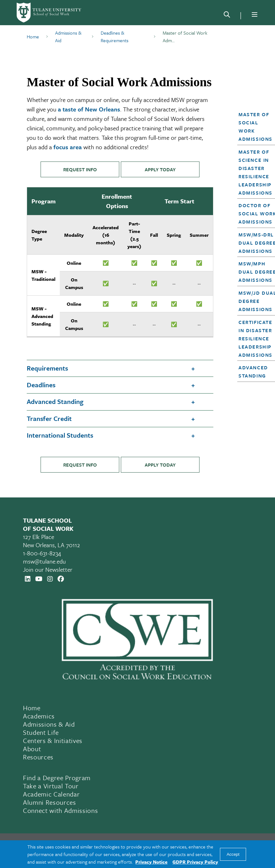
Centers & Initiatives (53, 740)
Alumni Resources (50, 802)
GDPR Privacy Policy (195, 862)
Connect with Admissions (60, 810)
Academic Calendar (51, 794)
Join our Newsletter (48, 569)
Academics (39, 716)
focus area (68, 147)
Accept (233, 854)
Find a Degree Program (57, 778)
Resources (38, 757)
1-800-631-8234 (42, 553)
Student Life (41, 732)
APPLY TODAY (160, 169)
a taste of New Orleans (89, 109)
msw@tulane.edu (44, 561)
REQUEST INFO (80, 169)
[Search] (227, 16)
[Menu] (255, 14)
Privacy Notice (151, 862)
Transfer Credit (49, 418)
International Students (60, 435)
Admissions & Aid (49, 724)
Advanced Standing (55, 401)
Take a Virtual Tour (51, 786)
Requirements (47, 368)
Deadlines (41, 385)
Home (32, 708)
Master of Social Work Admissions (255, 127)
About (32, 749)
